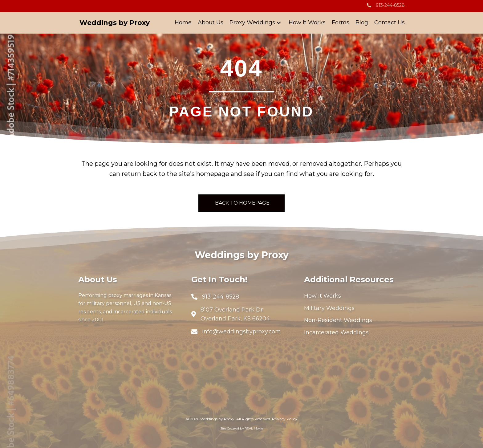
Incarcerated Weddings (336, 332)
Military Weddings (329, 308)
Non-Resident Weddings (338, 320)
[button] (279, 23)
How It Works (323, 296)
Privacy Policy (285, 419)
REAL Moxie (254, 428)
